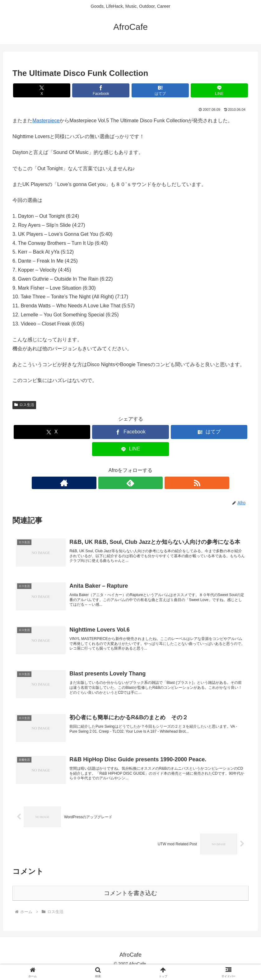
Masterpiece (46, 121)
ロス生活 (24, 405)
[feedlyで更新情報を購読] (131, 483)
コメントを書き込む (130, 900)
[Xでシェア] (71, 90)
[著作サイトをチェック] (116, 483)
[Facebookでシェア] (111, 90)
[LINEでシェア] (190, 90)
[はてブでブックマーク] (150, 90)
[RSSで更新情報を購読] (145, 483)
